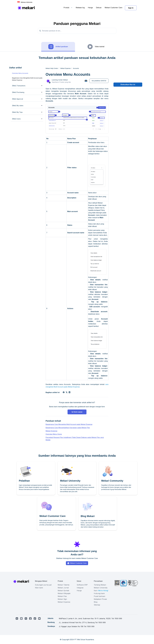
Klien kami (39, 588)
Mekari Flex (62, 596)
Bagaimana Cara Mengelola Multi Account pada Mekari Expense (27, 79)
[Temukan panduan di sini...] (77, 31)
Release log (80, 8)
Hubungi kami (99, 593)
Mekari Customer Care (113, 8)
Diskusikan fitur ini (128, 85)
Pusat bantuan (100, 596)
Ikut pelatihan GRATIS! (99, 81)
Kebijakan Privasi (100, 599)
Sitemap (97, 605)
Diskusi (99, 8)
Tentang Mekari (100, 585)
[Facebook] (64, 393)
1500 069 (118, 618)
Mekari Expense (52, 431)
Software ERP (82, 585)
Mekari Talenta (63, 585)
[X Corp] (67, 393)
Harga (90, 8)
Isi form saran (77, 412)
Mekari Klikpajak (64, 593)
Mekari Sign (62, 599)
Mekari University (101, 588)
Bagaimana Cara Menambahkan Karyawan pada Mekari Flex (68, 428)
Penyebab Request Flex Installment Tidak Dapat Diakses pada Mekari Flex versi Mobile (75, 439)
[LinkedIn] (69, 393)
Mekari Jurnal (63, 588)
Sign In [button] (131, 8)
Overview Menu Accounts (20, 73)
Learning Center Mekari (60, 80)
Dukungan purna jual (43, 585)
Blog (96, 602)
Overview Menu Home (54, 434)
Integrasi (80, 588)
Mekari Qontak (63, 591)
